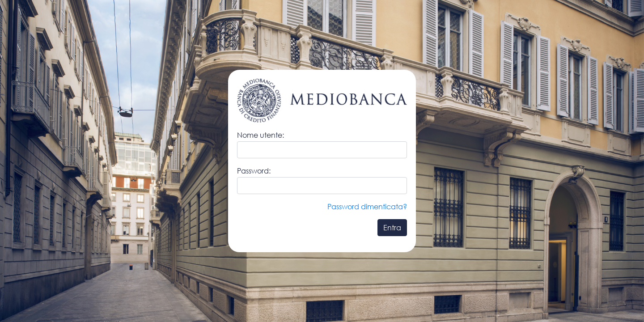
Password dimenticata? (367, 206)
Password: (254, 171)
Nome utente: (261, 135)
